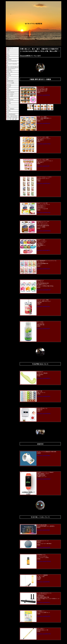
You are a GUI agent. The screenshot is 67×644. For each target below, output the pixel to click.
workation (9, 90)
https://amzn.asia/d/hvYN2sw (44, 144)
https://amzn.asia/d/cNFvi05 (43, 95)
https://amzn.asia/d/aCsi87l (43, 166)
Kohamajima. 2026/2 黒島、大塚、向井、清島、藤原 (12, 119)
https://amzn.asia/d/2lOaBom (44, 456)
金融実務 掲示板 (10, 81)
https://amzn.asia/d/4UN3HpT (44, 479)
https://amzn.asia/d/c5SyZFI (43, 329)
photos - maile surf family (12, 116)
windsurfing (9, 59)
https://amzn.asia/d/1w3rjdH (43, 530)
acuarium (9, 101)
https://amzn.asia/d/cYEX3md (44, 561)
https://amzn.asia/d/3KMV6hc (44, 414)
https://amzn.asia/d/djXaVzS (43, 123)
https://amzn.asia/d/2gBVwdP (44, 290)
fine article (9, 103)
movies (8, 56)
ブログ (8, 52)
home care (9, 75)
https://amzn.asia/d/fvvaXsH (43, 269)
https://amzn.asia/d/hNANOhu (44, 231)
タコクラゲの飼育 (10, 83)
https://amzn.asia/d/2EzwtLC (44, 183)
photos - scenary (10, 94)
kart (7, 79)
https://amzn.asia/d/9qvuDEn (44, 616)
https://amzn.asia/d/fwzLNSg (44, 213)
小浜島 (8, 50)
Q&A (8, 105)
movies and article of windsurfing (11, 69)
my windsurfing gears (11, 114)
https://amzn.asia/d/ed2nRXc (44, 396)
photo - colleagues (10, 109)
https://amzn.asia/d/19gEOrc (44, 250)
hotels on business (10, 92)
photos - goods (10, 96)
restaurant (9, 87)
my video (9, 74)
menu (8, 112)
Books (8, 58)
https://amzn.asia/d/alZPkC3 (43, 602)
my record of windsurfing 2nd (12, 62)
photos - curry (9, 72)
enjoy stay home (10, 100)
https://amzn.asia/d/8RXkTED (44, 634)
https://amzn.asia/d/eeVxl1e (43, 306)
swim (8, 77)
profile (8, 107)
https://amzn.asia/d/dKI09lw (43, 582)
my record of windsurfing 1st (12, 65)
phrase (8, 98)
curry (8, 54)
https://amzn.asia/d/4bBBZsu (44, 378)
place (8, 89)
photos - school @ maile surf (12, 67)
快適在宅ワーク (10, 48)
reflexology (9, 85)
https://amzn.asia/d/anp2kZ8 (43, 547)
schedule (9, 111)
